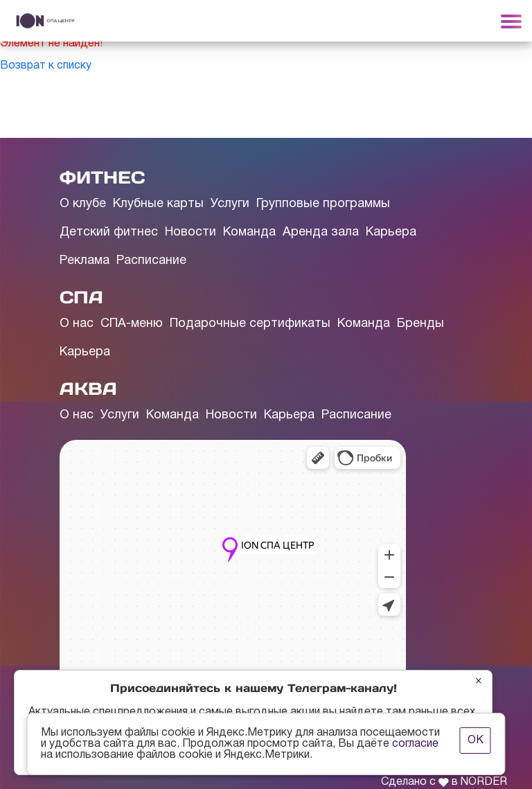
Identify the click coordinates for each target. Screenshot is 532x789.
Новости (190, 232)
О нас (77, 324)
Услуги (230, 204)
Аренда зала (321, 232)
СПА (81, 297)
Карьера (391, 232)
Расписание (151, 261)
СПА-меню (132, 324)
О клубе (83, 204)
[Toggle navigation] (511, 21)
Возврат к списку (46, 66)
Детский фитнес (109, 232)
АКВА (88, 389)
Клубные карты (158, 204)
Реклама (85, 261)
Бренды (420, 324)
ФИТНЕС (102, 177)
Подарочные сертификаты (250, 324)
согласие (415, 744)
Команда (249, 232)
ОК (476, 741)
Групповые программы (323, 204)
